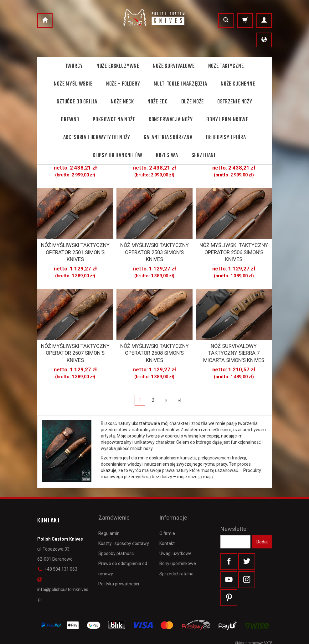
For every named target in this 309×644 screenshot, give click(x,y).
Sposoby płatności (116, 532)
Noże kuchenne (238, 84)
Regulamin (109, 512)
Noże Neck (122, 102)
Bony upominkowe (178, 542)
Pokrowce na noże (114, 120)
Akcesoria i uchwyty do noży (97, 138)
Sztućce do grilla (77, 102)
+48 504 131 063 (57, 558)
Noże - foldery (123, 84)
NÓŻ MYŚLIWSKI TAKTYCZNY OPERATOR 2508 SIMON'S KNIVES (154, 344)
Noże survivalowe (174, 66)
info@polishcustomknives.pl (63, 579)
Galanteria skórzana (168, 138)
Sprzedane (204, 155)
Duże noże (193, 102)
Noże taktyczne (226, 66)
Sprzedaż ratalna (176, 552)
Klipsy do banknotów (118, 155)
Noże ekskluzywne (118, 66)
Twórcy (74, 66)
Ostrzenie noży (235, 102)
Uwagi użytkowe (175, 532)
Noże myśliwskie (73, 84)
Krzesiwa (167, 155)
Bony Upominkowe (227, 120)
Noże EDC (158, 102)
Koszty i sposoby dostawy (124, 522)
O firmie (167, 512)
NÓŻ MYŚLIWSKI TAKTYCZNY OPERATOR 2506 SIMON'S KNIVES (234, 247)
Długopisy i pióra (226, 138)
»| (180, 389)
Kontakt (167, 522)
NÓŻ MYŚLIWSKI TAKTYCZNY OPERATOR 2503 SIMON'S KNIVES (154, 247)
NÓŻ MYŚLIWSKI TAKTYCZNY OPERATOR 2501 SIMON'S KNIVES (75, 247)
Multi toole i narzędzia (180, 84)
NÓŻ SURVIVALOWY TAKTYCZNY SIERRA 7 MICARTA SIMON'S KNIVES (234, 344)
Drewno (70, 120)
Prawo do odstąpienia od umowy (123, 547)
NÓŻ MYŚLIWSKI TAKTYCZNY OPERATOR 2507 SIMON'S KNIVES (75, 344)
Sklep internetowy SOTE (254, 638)
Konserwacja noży (171, 120)
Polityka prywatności (119, 563)
